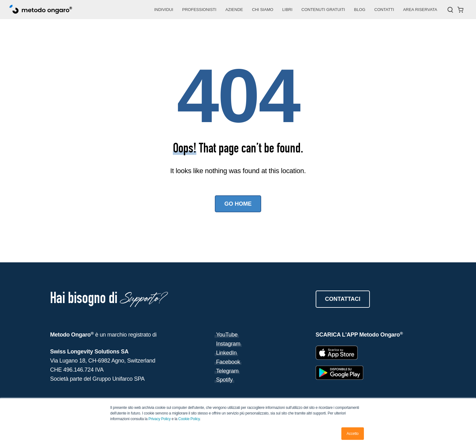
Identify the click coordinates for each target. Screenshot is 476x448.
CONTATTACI (343, 299)
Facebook (228, 362)
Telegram (227, 371)
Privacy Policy (160, 419)
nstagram (229, 344)
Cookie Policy (189, 419)
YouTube (227, 335)
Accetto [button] (353, 434)
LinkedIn (226, 353)
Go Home (238, 204)
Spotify (224, 380)
